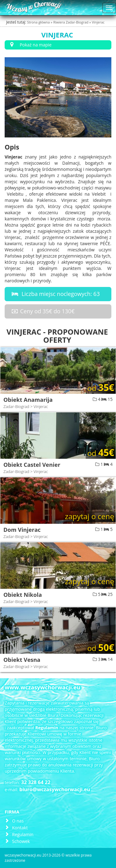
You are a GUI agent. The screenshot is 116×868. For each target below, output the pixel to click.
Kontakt (20, 828)
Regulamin (23, 834)
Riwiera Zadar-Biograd (71, 22)
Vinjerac (98, 22)
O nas (18, 821)
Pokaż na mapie (30, 45)
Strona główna (39, 22)
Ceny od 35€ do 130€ (42, 311)
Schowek (21, 841)
